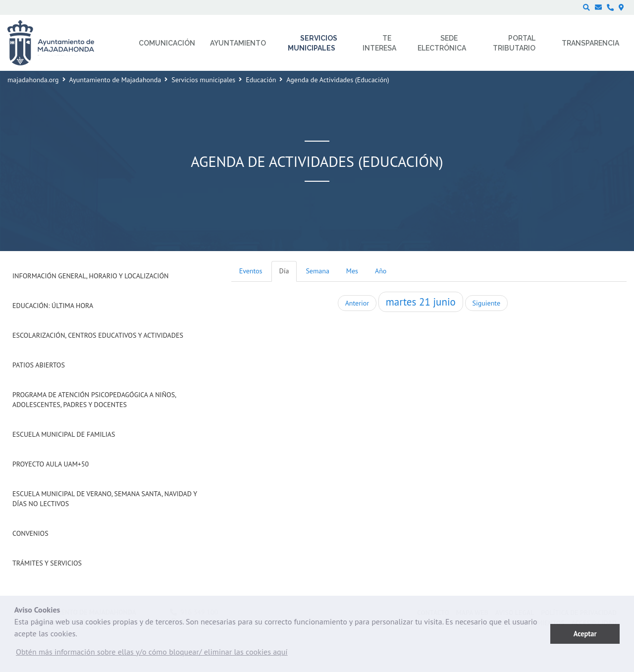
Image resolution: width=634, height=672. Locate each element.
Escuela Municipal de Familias (64, 434)
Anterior (357, 303)
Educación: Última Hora (53, 306)
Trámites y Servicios (47, 563)
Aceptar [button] (585, 634)
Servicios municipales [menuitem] (313, 43)
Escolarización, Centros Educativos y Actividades (98, 335)
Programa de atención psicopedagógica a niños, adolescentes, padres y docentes (94, 400)
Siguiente (486, 303)
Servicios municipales (203, 80)
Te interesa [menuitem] (379, 43)
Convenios (30, 533)
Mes (352, 271)
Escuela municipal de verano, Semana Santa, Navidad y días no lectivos (105, 499)
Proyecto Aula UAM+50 (51, 464)
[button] (152, 654)
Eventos (251, 271)
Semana (317, 271)
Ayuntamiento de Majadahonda (115, 80)
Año (381, 271)
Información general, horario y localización (90, 276)
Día (284, 271)
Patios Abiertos (39, 365)
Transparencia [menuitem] (590, 43)
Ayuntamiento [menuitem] (238, 43)
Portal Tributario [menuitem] (514, 43)
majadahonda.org (33, 80)
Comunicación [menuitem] (167, 43)
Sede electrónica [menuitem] (442, 43)
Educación (261, 80)
